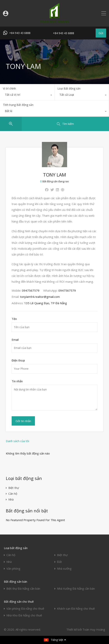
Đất (59, 562)
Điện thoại (18, 360)
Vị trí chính (9, 88)
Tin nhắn (17, 381)
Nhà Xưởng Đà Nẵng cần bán (76, 589)
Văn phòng (13, 569)
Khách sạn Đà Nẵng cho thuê (76, 609)
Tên (14, 319)
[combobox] (27, 96)
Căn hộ (13, 494)
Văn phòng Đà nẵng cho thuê (25, 609)
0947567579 (31, 290)
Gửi (101, 33)
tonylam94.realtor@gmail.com (40, 297)
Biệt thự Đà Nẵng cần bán (23, 589)
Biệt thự (14, 488)
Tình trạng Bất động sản (18, 105)
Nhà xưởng (64, 569)
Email (15, 340)
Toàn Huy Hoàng (94, 629)
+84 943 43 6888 (20, 33)
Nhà (11, 499)
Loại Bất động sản (69, 88)
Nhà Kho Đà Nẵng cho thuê (24, 615)
